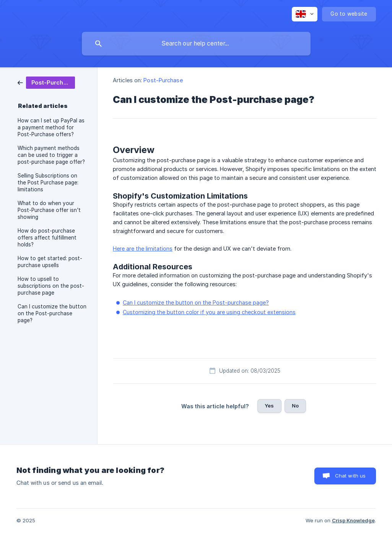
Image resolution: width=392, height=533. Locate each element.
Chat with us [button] (351, 476)
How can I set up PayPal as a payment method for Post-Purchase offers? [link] (51, 127)
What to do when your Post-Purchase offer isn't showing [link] (49, 210)
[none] (305, 14)
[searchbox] (196, 44)
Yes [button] (269, 406)
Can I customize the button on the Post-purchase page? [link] (52, 313)
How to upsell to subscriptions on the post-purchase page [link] (51, 286)
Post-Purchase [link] (163, 80)
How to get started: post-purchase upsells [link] (50, 262)
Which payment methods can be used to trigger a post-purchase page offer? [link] (51, 155)
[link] (46, 82)
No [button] (295, 406)
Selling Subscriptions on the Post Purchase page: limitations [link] (48, 183)
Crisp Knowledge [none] (353, 520)
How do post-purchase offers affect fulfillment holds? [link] (47, 238)
